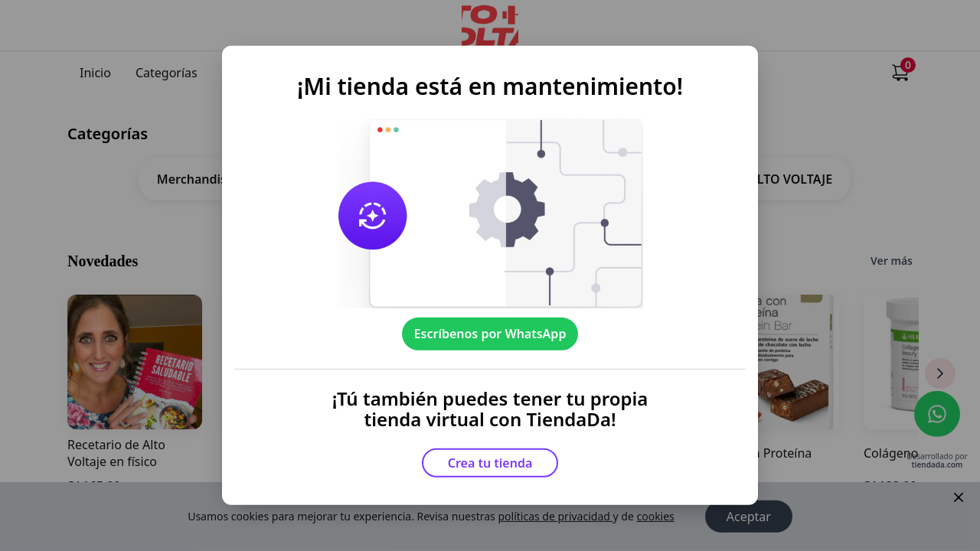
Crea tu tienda (490, 463)
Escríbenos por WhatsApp (490, 334)
